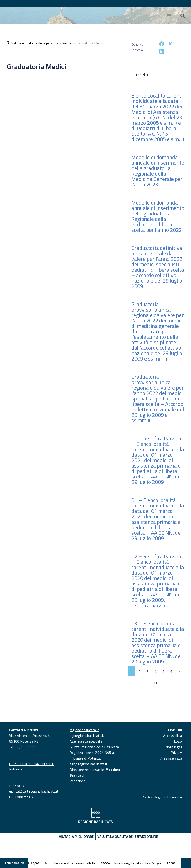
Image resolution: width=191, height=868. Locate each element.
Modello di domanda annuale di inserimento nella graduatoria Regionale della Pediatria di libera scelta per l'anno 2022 (158, 216)
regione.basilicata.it (84, 730)
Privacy (176, 753)
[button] (9, 43)
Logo (178, 741)
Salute (67, 43)
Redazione (78, 781)
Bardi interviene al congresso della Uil (63, 863)
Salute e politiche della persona (35, 43)
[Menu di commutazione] (169, 16)
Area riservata (171, 758)
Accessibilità (173, 736)
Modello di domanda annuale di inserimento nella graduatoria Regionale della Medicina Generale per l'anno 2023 (158, 171)
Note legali (174, 747)
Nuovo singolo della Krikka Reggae (131, 863)
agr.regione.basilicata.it (87, 736)
